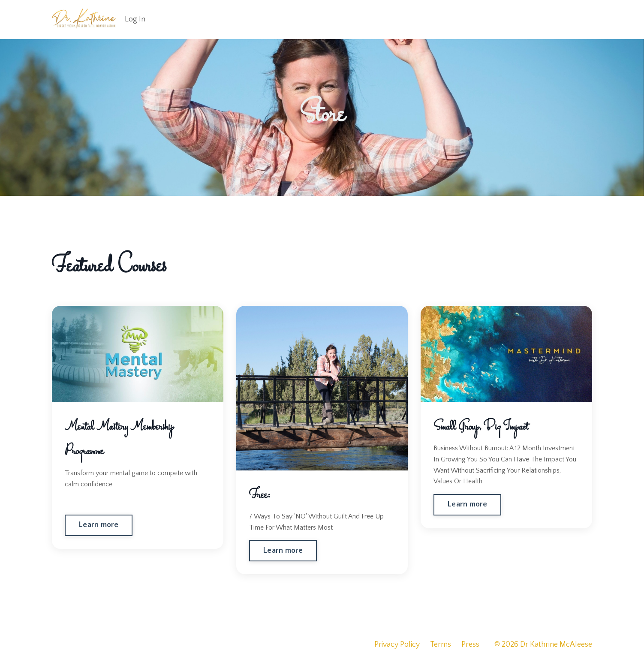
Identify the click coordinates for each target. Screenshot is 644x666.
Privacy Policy (397, 645)
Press (470, 645)
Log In (135, 19)
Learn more (99, 525)
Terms (441, 645)
